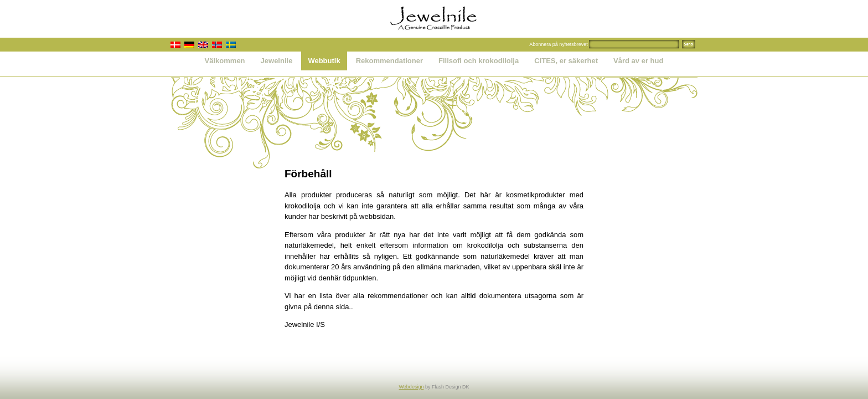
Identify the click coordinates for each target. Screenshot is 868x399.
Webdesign (412, 387)
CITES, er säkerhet (566, 61)
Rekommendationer (389, 61)
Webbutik (324, 61)
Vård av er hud (638, 61)
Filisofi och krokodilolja (479, 61)
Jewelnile (277, 61)
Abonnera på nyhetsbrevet (559, 44)
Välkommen (225, 61)
